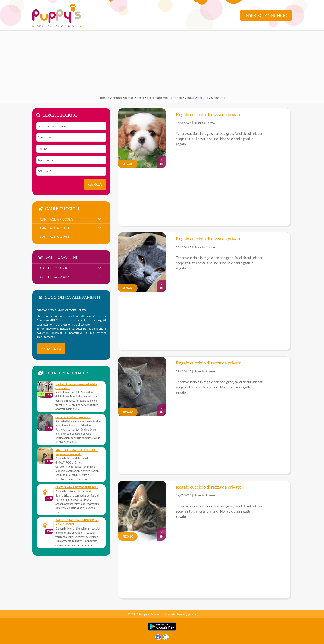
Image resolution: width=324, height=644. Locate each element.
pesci (140, 97)
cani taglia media (55, 228)
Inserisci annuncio (266, 15)
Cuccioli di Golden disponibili (73, 417)
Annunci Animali (122, 97)
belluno (203, 97)
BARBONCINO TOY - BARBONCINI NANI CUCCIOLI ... (77, 522)
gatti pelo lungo (54, 277)
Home (103, 97)
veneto (190, 97)
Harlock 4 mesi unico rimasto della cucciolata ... (76, 386)
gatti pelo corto (54, 268)
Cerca (95, 184)
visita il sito (51, 349)
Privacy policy (187, 614)
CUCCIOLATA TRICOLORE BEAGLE (77, 487)
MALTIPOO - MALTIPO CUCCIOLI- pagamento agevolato (76, 452)
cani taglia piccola (56, 219)
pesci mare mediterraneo (164, 97)
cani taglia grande (56, 237)
